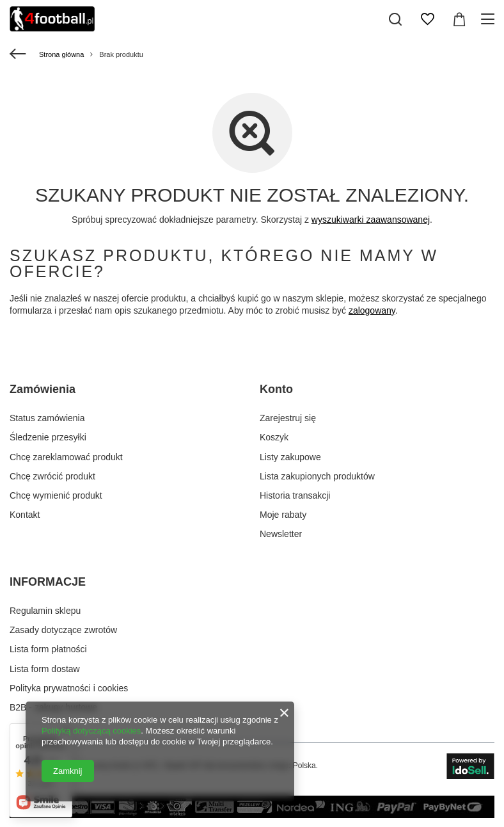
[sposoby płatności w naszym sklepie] (252, 815)
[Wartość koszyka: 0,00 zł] (459, 19)
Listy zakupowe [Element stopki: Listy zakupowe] (290, 457)
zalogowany (372, 310)
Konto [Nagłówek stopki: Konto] (276, 389)
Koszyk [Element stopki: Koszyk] (274, 437)
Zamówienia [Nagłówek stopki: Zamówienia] (43, 389)
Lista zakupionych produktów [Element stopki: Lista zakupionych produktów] (317, 476)
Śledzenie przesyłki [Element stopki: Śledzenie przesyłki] (48, 437)
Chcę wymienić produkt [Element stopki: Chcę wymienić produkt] (56, 495)
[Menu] (490, 19)
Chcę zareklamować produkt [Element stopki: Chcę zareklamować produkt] (66, 457)
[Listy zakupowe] (427, 19)
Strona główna (61, 54)
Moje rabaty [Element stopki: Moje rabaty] (283, 515)
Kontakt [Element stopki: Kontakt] (25, 515)
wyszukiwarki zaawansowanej (371, 220)
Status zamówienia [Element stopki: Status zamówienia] (47, 418)
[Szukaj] (395, 19)
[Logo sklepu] (52, 19)
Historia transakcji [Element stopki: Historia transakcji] (295, 495)
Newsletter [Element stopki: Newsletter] (281, 534)
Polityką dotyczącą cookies (91, 731)
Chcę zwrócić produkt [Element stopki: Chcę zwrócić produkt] (52, 476)
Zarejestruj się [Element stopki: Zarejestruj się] (288, 418)
